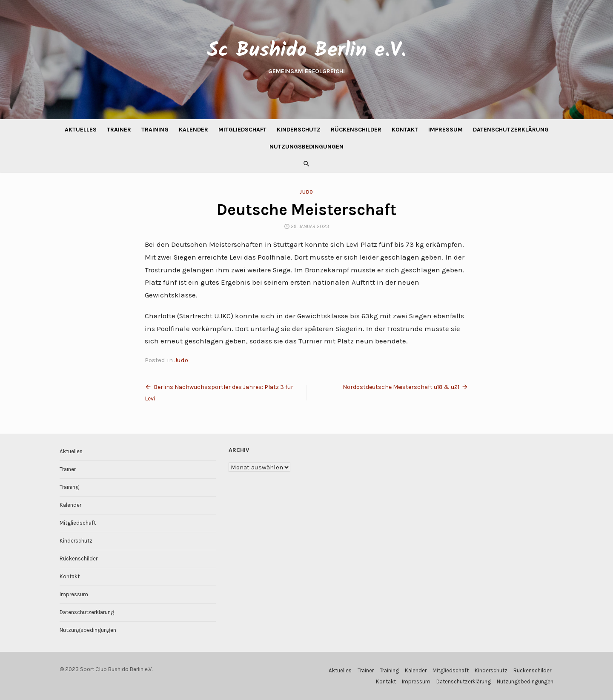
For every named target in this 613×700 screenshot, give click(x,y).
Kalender (193, 130)
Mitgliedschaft (242, 130)
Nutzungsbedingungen (306, 147)
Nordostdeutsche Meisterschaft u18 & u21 (401, 387)
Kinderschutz (299, 130)
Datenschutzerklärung (511, 130)
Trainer (119, 130)
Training (155, 130)
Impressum (445, 130)
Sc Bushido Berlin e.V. (306, 51)
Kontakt (405, 130)
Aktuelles (81, 130)
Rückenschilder (356, 130)
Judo (306, 192)
